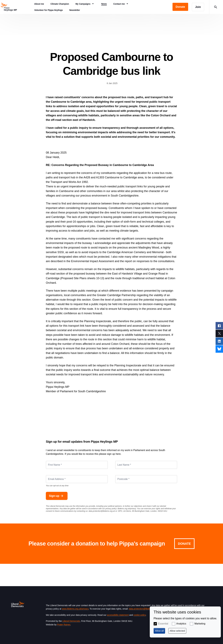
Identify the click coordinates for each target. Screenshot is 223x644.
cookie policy (140, 615)
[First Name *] (77, 465)
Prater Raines (64, 625)
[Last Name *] (146, 465)
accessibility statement (118, 615)
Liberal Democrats (71, 621)
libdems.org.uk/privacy (127, 509)
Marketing (200, 624)
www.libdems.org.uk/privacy (75, 609)
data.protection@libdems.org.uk (102, 511)
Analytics (181, 624)
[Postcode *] (146, 479)
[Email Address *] (77, 479)
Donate (184, 544)
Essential (163, 624)
